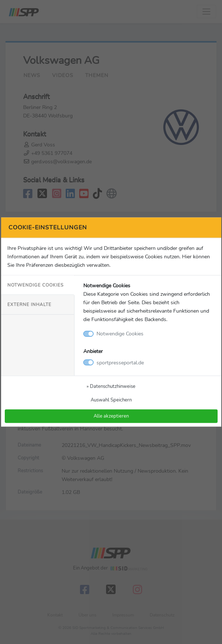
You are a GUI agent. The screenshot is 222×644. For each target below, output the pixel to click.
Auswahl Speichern (111, 399)
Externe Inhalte (29, 305)
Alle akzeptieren (111, 416)
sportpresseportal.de (120, 362)
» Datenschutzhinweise (111, 386)
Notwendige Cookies (35, 285)
